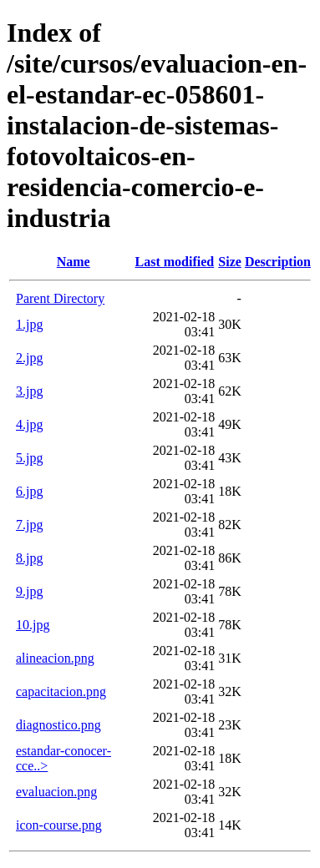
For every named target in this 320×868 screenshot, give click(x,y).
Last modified (175, 262)
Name (74, 262)
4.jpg (29, 424)
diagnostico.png (58, 725)
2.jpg (29, 358)
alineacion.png (55, 658)
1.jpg (29, 324)
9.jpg (29, 591)
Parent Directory (60, 298)
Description (278, 262)
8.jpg (29, 558)
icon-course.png (59, 825)
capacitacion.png (61, 691)
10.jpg (33, 625)
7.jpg (29, 525)
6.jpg (29, 491)
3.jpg (29, 391)
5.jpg (29, 458)
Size (230, 262)
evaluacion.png (56, 792)
